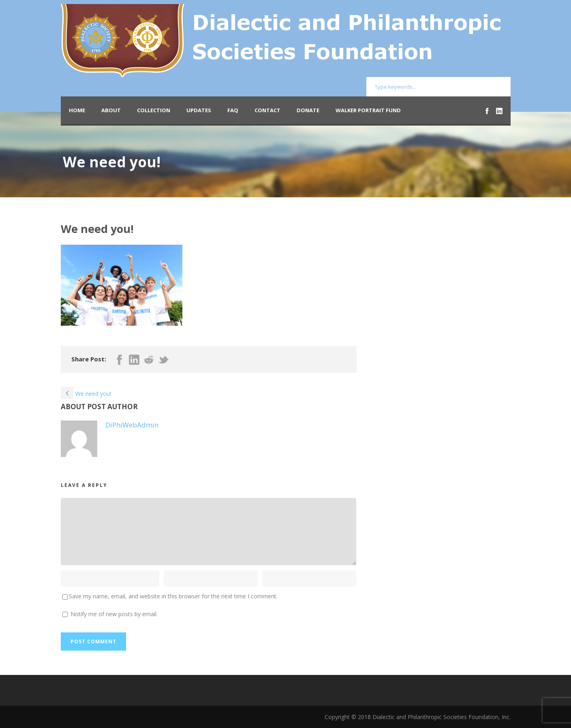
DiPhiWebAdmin (132, 425)
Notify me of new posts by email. (114, 614)
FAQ (233, 110)
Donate (308, 110)
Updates (199, 110)
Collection (154, 110)
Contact (267, 110)
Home (77, 110)
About (111, 110)
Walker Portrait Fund (368, 110)
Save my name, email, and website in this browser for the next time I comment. (173, 596)
